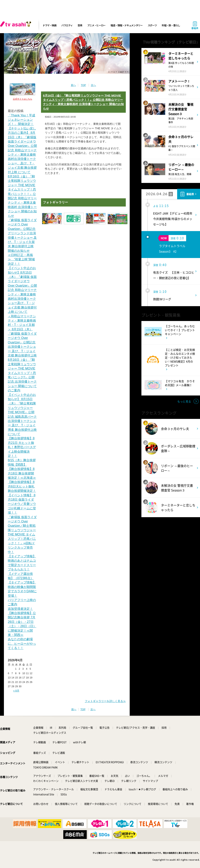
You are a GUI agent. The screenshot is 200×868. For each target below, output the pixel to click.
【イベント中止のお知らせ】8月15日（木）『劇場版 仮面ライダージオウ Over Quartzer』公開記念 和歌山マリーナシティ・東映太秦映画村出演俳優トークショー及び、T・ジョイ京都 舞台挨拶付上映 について (22, 290)
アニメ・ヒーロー (96, 25)
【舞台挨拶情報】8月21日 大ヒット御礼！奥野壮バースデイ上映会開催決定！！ (22, 447)
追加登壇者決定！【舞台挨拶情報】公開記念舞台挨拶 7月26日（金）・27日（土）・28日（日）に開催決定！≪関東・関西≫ (22, 622)
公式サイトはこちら (23, 99)
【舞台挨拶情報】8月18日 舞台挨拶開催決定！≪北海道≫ (22, 473)
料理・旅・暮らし (171, 25)
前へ (73, 85)
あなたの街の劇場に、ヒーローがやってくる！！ (22, 644)
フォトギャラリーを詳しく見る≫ (105, 701)
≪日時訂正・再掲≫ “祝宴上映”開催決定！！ (21, 259)
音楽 (80, 25)
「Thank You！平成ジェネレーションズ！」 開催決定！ (21, 120)
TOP (83, 85)
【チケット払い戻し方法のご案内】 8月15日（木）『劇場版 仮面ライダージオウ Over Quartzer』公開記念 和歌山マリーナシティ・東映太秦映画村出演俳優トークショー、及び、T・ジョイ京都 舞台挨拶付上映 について (22, 150)
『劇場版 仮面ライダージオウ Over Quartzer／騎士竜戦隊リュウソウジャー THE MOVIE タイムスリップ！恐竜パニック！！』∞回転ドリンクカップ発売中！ (22, 535)
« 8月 (16, 691)
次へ (93, 85)
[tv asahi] (16, 25)
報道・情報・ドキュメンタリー (127, 25)
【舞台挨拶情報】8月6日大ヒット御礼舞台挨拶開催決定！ (22, 486)
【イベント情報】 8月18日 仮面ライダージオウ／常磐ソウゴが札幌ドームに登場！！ (22, 504)
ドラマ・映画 (49, 25)
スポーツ (152, 25)
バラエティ (67, 25)
